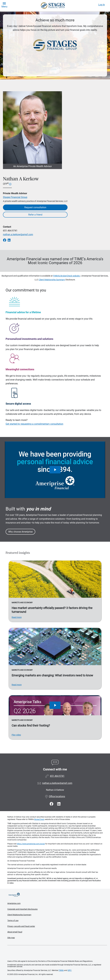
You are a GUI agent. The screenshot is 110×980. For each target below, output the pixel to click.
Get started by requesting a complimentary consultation (34, 424)
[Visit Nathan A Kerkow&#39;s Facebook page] (52, 804)
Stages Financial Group (15, 197)
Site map (11, 938)
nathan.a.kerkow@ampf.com (18, 234)
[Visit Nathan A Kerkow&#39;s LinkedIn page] (59, 804)
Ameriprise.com (14, 903)
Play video (16, 735)
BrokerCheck (39, 819)
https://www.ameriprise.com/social (31, 844)
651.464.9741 (10, 231)
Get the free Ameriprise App (57, 953)
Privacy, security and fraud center (21, 926)
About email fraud (15, 932)
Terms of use (13, 920)
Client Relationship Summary (52, 280)
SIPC (70, 970)
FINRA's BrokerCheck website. (67, 276)
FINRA (61, 970)
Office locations (55, 796)
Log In (102, 5)
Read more (17, 617)
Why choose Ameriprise (20, 532)
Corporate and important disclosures (22, 909)
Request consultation (35, 207)
